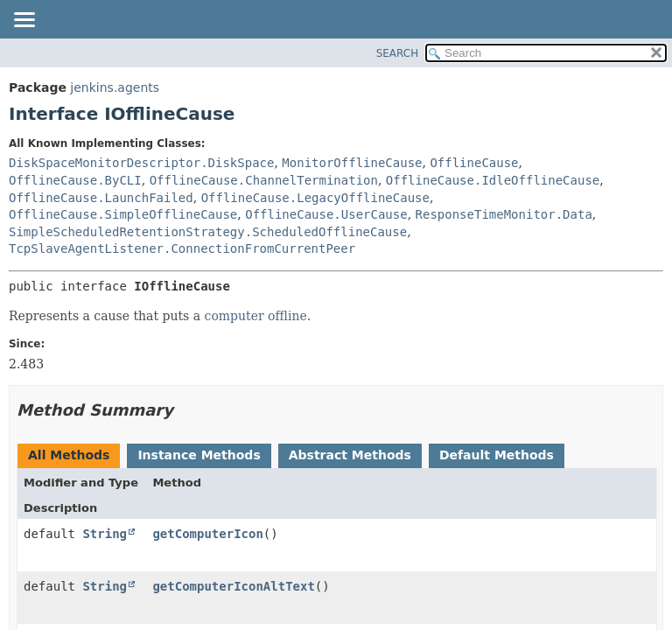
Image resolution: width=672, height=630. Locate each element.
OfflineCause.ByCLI (75, 180)
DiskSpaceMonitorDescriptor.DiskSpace (141, 163)
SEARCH (398, 53)
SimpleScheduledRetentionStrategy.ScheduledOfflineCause (208, 232)
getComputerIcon (207, 534)
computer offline (256, 316)
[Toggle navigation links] (24, 21)
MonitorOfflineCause (352, 163)
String (105, 534)
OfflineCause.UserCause (326, 214)
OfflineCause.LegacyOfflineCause (315, 198)
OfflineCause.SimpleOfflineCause (123, 214)
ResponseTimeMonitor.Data (504, 214)
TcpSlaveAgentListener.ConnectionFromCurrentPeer (182, 248)
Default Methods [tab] (497, 455)
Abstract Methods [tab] (350, 455)
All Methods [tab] (69, 455)
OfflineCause (474, 163)
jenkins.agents (115, 87)
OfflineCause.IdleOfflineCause (493, 180)
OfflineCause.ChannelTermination (264, 180)
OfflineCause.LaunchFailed (101, 198)
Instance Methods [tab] (199, 455)
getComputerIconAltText (233, 586)
